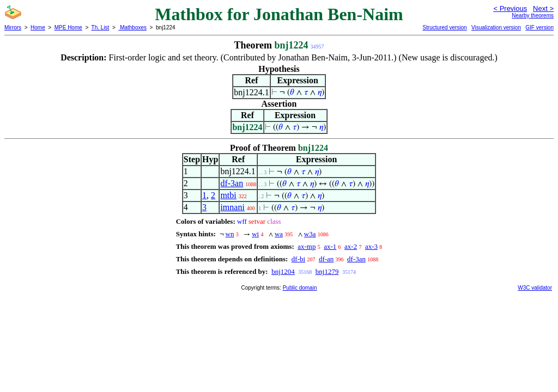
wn (230, 234)
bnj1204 (283, 271)
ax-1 (330, 246)
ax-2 (351, 246)
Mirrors (13, 27)
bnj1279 (327, 271)
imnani (232, 207)
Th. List (101, 27)
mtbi (228, 195)
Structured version (444, 27)
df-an (326, 259)
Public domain (300, 288)
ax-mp (307, 246)
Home (38, 27)
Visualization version (496, 27)
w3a (310, 234)
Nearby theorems (533, 16)
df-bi (298, 259)
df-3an (232, 183)
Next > (543, 8)
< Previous (510, 8)
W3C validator (535, 288)
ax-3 (371, 246)
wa (279, 234)
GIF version (539, 27)
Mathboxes (132, 27)
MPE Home (68, 27)
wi (255, 234)
